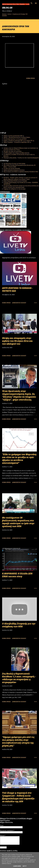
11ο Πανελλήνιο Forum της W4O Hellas (14, 164)
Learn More (17, 866)
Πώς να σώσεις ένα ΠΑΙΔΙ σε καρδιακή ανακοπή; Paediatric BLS (21, 172)
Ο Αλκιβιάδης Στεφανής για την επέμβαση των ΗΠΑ (19, 625)
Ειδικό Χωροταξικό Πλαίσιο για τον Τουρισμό (15, 181)
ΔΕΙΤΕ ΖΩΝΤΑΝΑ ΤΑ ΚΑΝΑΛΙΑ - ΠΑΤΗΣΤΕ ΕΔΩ (17, 289)
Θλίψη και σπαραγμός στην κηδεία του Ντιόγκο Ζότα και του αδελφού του (17, 341)
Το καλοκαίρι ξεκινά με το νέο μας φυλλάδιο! (15, 139)
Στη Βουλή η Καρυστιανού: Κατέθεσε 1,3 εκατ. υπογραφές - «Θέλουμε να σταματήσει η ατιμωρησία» (19, 678)
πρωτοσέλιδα (11, 229)
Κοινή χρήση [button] (31, 78)
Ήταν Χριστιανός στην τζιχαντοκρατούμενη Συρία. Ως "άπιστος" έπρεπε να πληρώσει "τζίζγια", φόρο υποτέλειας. (19, 395)
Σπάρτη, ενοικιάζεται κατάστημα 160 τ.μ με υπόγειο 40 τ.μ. (19, 141)
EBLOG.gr (7, 8)
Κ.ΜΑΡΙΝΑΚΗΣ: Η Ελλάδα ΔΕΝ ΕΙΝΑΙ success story (17, 575)
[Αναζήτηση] (32, 3)
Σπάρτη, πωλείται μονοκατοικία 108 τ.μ (14, 136)
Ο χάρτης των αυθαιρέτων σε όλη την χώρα (14, 189)
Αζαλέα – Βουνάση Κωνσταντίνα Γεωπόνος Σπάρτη (17, 137)
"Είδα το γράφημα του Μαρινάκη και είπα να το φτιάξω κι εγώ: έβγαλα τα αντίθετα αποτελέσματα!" (19, 459)
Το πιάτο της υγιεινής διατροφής (12, 168)
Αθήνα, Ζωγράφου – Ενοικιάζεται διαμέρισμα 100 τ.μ (17, 142)
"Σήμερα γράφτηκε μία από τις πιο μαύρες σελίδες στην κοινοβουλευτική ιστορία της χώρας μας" (18, 741)
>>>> (35, 303)
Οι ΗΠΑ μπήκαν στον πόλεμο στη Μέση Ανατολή (16, 153)
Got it (25, 866)
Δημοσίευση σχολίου (19, 303)
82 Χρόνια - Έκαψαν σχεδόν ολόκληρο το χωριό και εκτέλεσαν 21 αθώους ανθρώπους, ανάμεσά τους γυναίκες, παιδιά (20, 178)
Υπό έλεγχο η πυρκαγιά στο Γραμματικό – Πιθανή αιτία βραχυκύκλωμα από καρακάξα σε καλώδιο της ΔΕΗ (18, 797)
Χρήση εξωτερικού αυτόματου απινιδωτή (14, 170)
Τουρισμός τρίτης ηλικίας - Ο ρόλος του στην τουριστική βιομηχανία (21, 158)
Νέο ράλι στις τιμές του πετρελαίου (13, 151)
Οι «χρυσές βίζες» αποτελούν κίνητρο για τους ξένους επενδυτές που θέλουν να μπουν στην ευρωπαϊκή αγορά (21, 186)
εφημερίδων (17, 229)
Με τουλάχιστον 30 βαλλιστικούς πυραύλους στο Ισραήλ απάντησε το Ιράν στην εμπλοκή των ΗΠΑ (18, 522)
